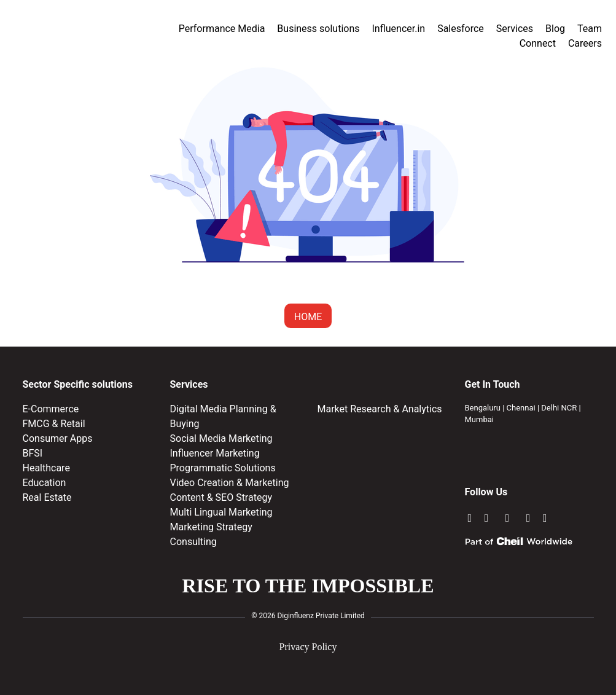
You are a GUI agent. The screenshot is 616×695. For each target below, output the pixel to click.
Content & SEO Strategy (221, 497)
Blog (555, 29)
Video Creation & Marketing (230, 483)
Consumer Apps (58, 438)
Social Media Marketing (221, 438)
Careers (585, 43)
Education (45, 483)
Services (515, 29)
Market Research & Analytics (380, 409)
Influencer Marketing (215, 453)
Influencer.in (399, 29)
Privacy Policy (308, 647)
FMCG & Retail (54, 424)
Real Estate (47, 497)
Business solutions (318, 29)
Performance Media (222, 29)
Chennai (521, 408)
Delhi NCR (559, 408)
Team (590, 29)
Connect (538, 43)
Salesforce (461, 29)
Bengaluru (483, 408)
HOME (308, 317)
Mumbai (479, 419)
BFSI (33, 453)
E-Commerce (51, 409)
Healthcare (46, 468)
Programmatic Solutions (223, 468)
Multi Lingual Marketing (221, 512)
